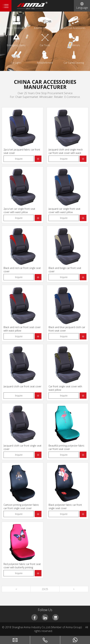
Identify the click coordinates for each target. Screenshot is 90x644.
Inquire (19, 159)
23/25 (45, 589)
